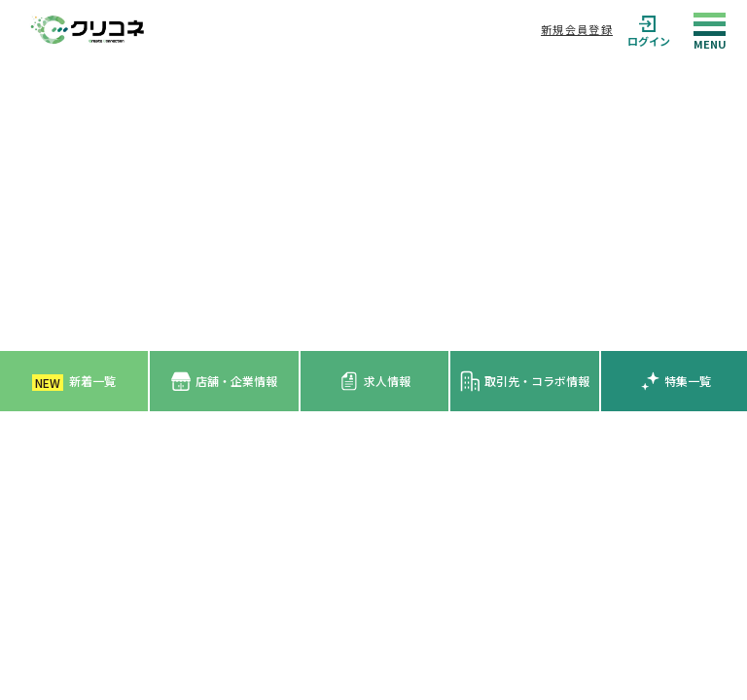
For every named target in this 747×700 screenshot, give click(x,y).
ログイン (649, 30)
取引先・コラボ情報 (525, 381)
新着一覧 (74, 382)
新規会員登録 (577, 29)
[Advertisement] (373, 205)
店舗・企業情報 (224, 382)
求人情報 (375, 381)
